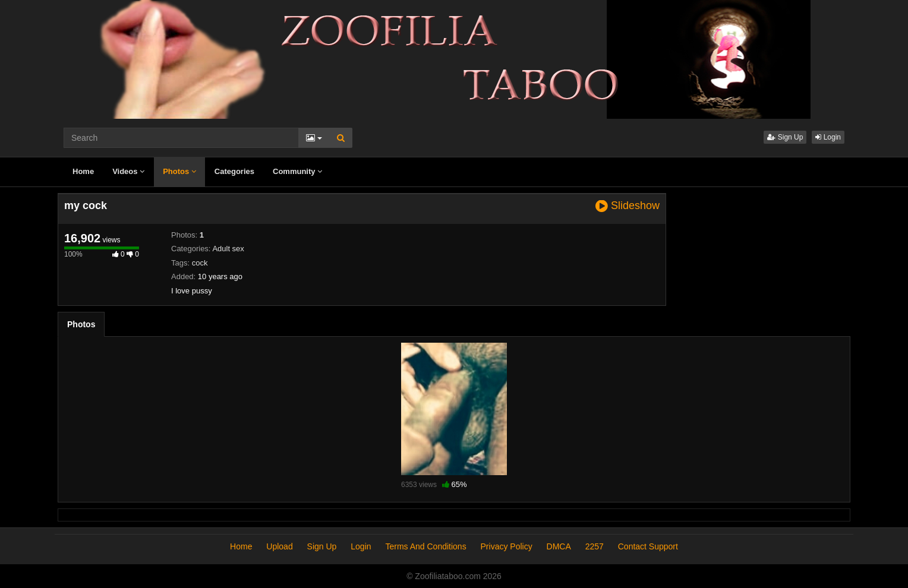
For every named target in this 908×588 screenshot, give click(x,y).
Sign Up (785, 137)
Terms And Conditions (425, 546)
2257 (595, 546)
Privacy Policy (507, 546)
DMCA (559, 546)
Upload (279, 546)
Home (83, 171)
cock (200, 263)
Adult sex (228, 249)
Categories (234, 171)
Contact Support (648, 546)
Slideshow (628, 206)
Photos (179, 171)
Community (297, 171)
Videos (128, 171)
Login (828, 137)
